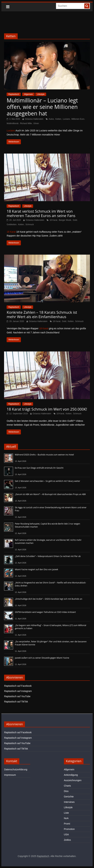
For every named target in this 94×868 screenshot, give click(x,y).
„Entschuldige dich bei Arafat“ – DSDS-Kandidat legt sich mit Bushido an (48, 599)
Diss (66, 791)
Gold (75, 220)
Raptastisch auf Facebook (18, 686)
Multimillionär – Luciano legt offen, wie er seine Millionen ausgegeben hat (42, 107)
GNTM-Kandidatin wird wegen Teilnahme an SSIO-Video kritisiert (45, 612)
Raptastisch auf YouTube (17, 696)
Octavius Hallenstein (34, 119)
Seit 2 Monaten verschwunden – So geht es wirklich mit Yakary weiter (47, 481)
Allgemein (28, 94)
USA (66, 834)
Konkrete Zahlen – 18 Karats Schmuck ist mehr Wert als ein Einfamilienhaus (42, 314)
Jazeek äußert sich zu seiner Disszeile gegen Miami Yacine (42, 658)
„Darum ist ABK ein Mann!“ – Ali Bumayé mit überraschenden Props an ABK (50, 494)
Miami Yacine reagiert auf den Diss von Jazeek (36, 569)
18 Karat (53, 220)
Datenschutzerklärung (16, 769)
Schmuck (30, 224)
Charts (67, 786)
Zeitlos (67, 840)
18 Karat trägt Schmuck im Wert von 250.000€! (47, 409)
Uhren (36, 123)
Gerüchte (69, 797)
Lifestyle (41, 94)
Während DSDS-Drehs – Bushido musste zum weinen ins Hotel (44, 455)
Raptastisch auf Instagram (18, 691)
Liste (67, 813)
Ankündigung (71, 775)
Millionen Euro (78, 119)
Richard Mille (26, 123)
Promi (67, 824)
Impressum (10, 775)
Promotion (69, 829)
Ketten (58, 119)
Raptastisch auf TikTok (16, 702)
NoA (66, 818)
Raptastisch (14, 94)
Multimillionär (13, 123)
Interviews (69, 802)
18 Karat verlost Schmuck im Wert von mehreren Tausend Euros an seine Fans (41, 213)
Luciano (66, 119)
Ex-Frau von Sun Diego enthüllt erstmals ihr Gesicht (39, 468)
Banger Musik (65, 220)
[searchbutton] (87, 6)
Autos (51, 119)
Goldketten (12, 224)
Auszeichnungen (73, 780)
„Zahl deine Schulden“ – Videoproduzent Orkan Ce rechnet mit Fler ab (48, 556)
